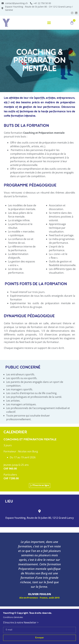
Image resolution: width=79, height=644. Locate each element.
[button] (49, 23)
